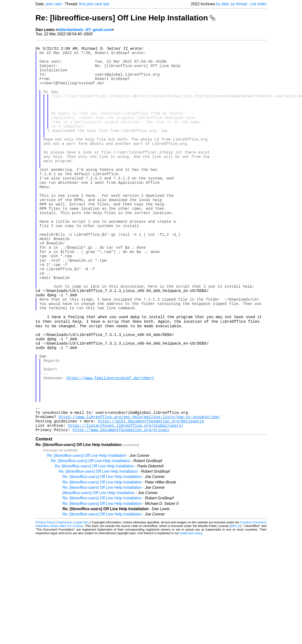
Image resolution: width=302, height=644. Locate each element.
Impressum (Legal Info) (73, 608)
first (82, 4)
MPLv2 (236, 612)
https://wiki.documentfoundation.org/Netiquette (151, 505)
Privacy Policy (45, 608)
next (58, 4)
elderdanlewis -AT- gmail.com (85, 30)
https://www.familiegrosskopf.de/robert (111, 452)
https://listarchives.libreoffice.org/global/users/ (126, 510)
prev (49, 4)
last (106, 4)
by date (222, 4)
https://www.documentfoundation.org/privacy (121, 515)
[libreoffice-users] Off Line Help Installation (99, 579)
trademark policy (191, 619)
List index (258, 4)
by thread (239, 4)
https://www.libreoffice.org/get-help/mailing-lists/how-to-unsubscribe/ (140, 500)
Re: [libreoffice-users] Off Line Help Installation (125, 18)
